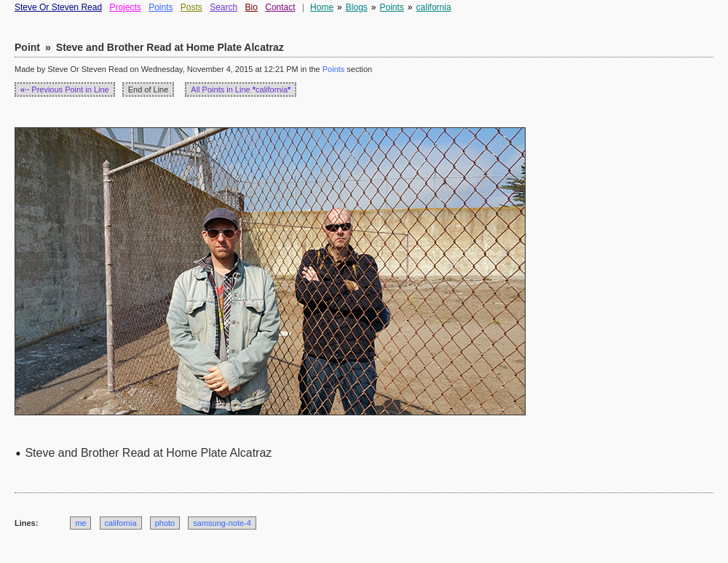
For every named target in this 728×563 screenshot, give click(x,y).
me (80, 523)
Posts (191, 7)
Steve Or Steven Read (58, 7)
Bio (252, 7)
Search (223, 7)
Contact (280, 7)
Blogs (357, 7)
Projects (125, 7)
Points (161, 7)
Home (322, 7)
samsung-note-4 (222, 523)
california (434, 7)
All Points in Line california (241, 89)
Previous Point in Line (65, 89)
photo (165, 523)
